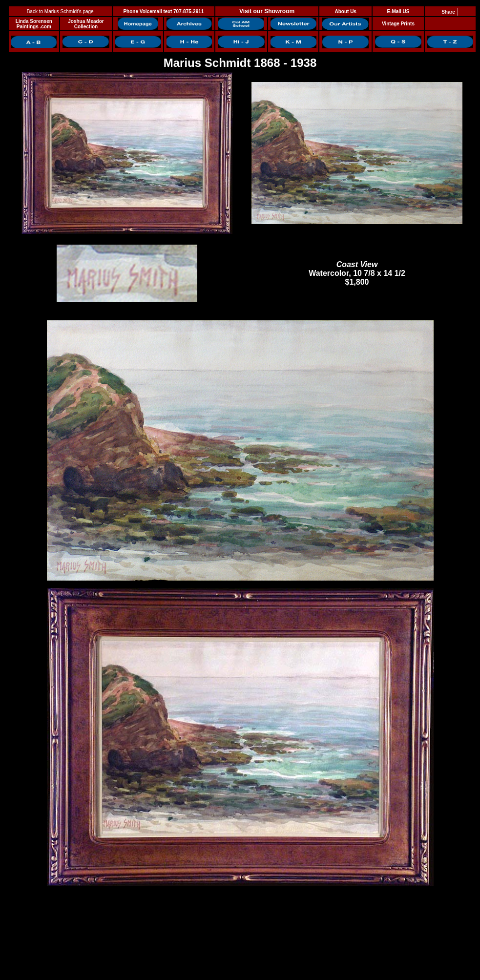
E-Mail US (398, 11)
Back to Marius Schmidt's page (60, 11)
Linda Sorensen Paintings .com (34, 24)
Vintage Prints (398, 24)
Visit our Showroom (267, 11)
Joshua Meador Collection (86, 24)
